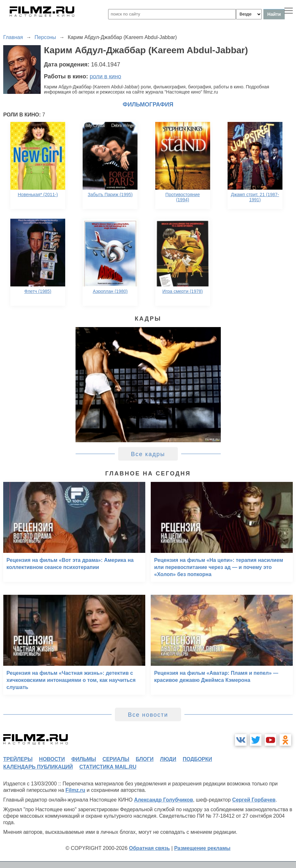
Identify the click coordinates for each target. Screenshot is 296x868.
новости (52, 759)
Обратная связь (150, 848)
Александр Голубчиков (163, 800)
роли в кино (106, 76)
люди (168, 759)
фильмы (84, 759)
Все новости (148, 715)
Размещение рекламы (202, 848)
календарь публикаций (38, 767)
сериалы (116, 759)
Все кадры (148, 454)
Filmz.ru (75, 790)
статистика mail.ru (108, 767)
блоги (144, 759)
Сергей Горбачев (254, 800)
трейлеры (18, 759)
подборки (197, 759)
